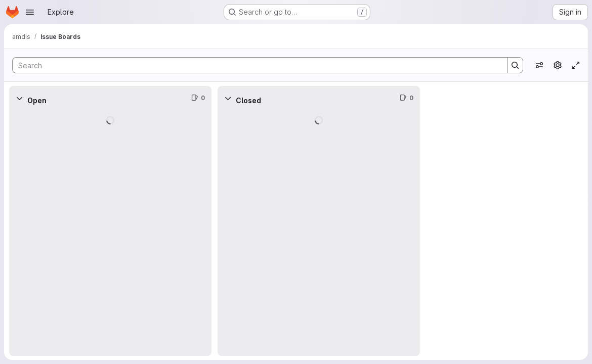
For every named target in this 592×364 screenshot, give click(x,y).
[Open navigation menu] (30, 12)
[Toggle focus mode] (576, 65)
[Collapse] (19, 98)
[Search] (255, 65)
